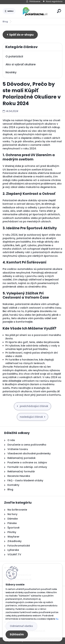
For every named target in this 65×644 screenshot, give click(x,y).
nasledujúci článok (31, 417)
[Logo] (36, 11)
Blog (5, 22)
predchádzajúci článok (34, 406)
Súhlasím (17, 634)
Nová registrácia (54, 1)
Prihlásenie (35, 1)
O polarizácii (14, 56)
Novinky (11, 72)
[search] (59, 11)
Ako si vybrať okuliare (21, 64)
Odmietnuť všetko (21, 626)
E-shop (20, 35)
